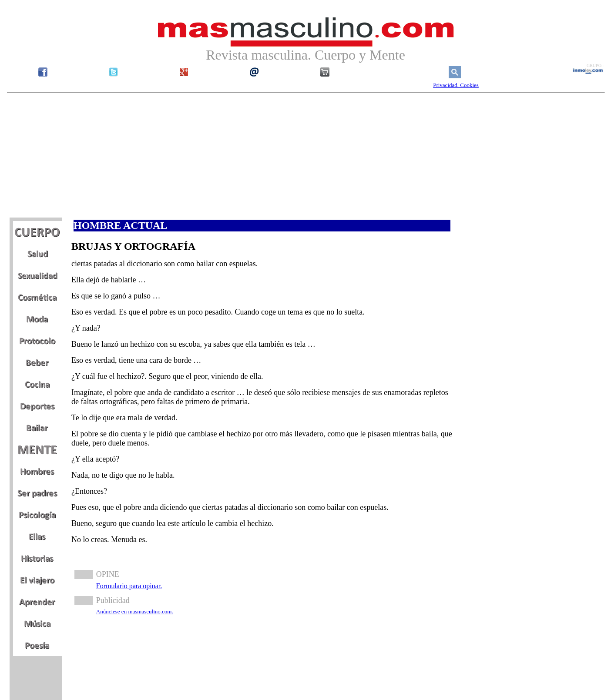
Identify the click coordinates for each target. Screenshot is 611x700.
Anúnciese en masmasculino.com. (135, 611)
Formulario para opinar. (129, 586)
